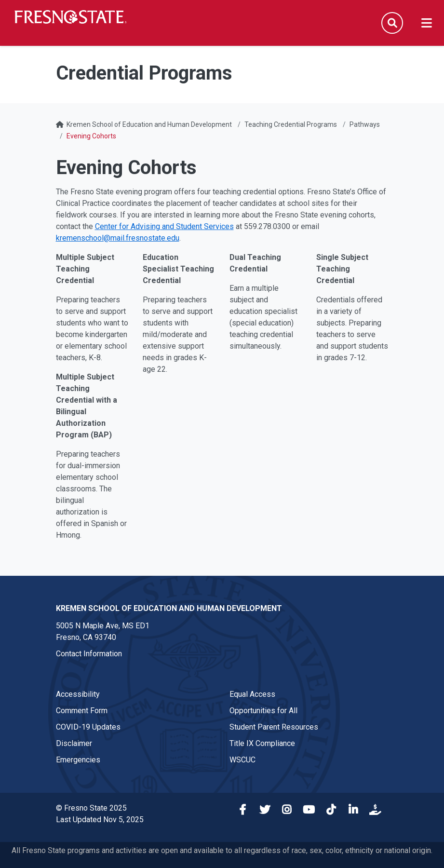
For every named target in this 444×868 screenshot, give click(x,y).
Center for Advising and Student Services (164, 226)
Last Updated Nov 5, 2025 (100, 820)
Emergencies (78, 760)
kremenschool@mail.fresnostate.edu (118, 238)
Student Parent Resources (274, 727)
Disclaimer (74, 743)
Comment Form (82, 711)
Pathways (365, 124)
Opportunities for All (263, 711)
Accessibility (78, 694)
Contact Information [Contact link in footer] (89, 654)
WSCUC (242, 760)
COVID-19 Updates (88, 727)
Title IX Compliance (262, 743)
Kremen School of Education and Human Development (149, 124)
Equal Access (252, 694)
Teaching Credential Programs (291, 124)
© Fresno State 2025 (91, 808)
